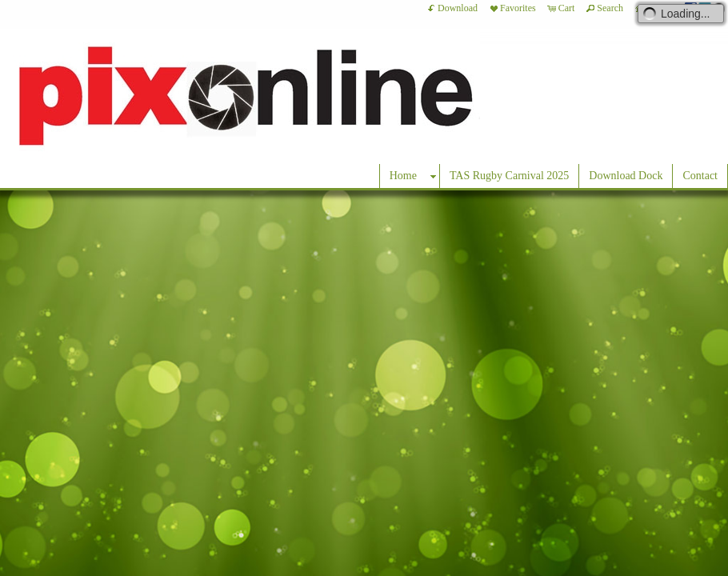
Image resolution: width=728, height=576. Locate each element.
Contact (700, 176)
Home (403, 176)
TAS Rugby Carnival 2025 (509, 176)
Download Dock (626, 176)
